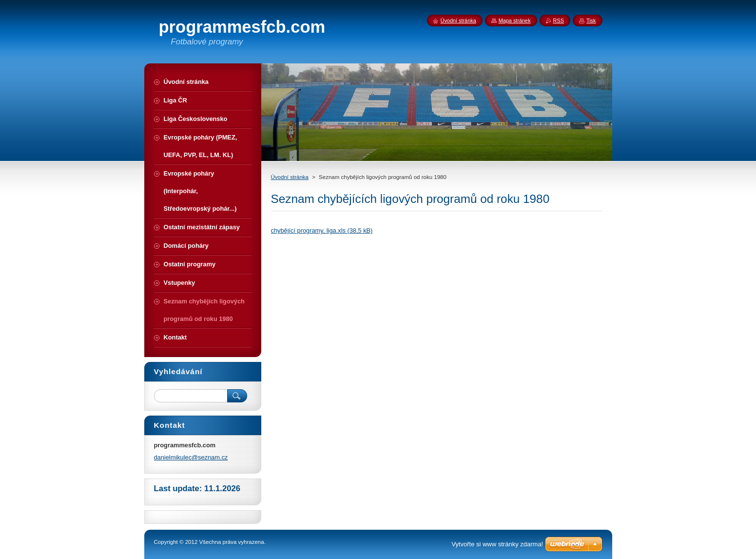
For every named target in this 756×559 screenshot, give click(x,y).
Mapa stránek (515, 20)
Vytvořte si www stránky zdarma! (497, 544)
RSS (559, 20)
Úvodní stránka (290, 177)
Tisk (591, 20)
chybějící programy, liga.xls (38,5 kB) (322, 230)
